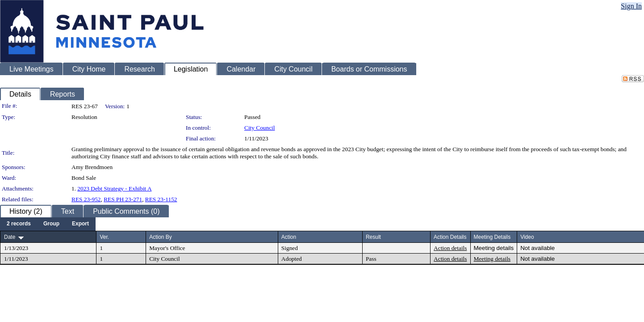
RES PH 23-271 (123, 199)
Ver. (104, 237)
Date (10, 237)
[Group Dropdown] (51, 224)
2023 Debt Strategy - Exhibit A (114, 189)
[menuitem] (19, 224)
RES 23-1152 (161, 199)
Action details (450, 248)
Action (289, 237)
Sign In (631, 6)
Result (373, 237)
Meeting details (494, 248)
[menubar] (48, 224)
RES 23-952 (86, 199)
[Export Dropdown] (80, 224)
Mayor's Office (167, 248)
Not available (537, 248)
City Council (260, 128)
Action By (161, 237)
